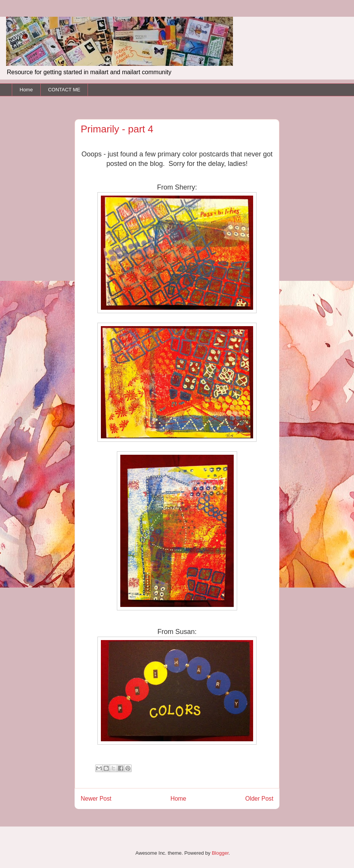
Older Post (259, 799)
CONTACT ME (64, 90)
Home (26, 90)
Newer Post (96, 799)
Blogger (220, 853)
